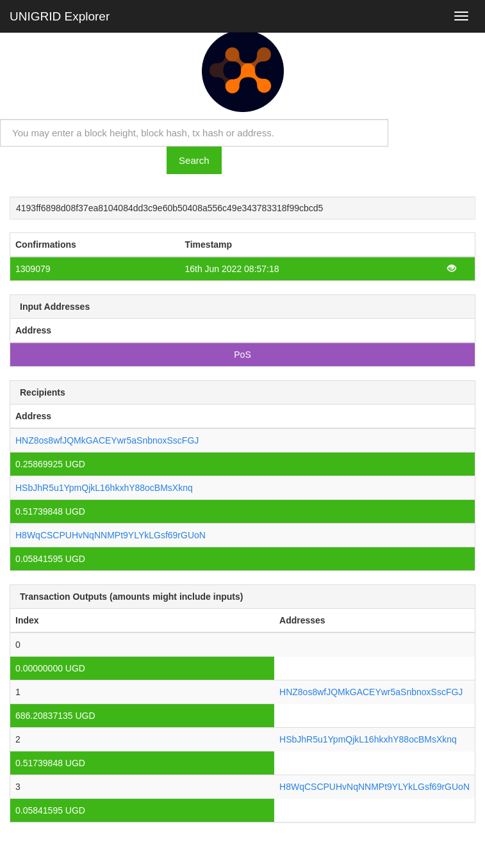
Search (194, 160)
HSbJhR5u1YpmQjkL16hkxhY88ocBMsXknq (104, 488)
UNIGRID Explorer (60, 16)
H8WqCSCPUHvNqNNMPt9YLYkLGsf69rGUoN (111, 535)
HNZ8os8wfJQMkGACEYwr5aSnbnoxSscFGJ (107, 440)
